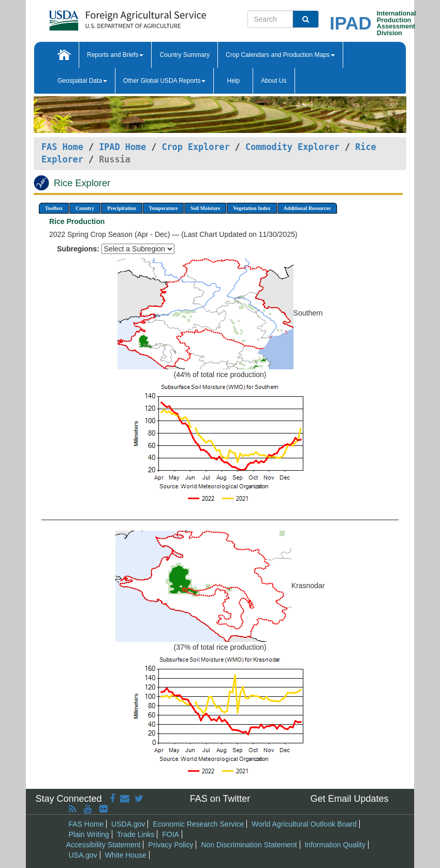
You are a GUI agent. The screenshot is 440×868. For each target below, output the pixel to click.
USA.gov (83, 855)
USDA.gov (128, 824)
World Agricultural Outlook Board (304, 824)
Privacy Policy (171, 845)
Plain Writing (89, 834)
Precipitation (121, 208)
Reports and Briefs (115, 55)
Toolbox (54, 208)
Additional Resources (307, 208)
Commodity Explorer (292, 147)
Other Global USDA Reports (164, 81)
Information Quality (335, 845)
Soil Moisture (205, 208)
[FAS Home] (102, 17)
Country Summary (185, 55)
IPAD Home (122, 147)
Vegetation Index (252, 208)
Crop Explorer (195, 147)
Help (233, 81)
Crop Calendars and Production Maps (280, 55)
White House (126, 855)
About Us (274, 81)
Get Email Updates (349, 799)
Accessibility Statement (104, 845)
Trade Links (136, 834)
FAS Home (62, 147)
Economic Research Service (198, 824)
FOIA (171, 834)
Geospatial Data (82, 81)
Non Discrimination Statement (249, 845)
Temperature (164, 208)
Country (85, 208)
